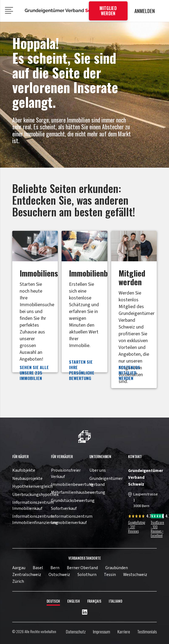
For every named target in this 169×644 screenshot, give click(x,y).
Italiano (116, 601)
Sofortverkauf (64, 508)
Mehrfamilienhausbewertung (78, 492)
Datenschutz (76, 631)
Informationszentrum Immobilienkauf (33, 505)
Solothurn (87, 575)
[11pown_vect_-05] (64, 11)
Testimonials (147, 631)
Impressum (102, 631)
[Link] (35, 309)
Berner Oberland (82, 568)
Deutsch (53, 601)
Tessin (110, 575)
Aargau (19, 568)
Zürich (18, 581)
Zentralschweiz (27, 575)
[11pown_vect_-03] (84, 437)
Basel (38, 568)
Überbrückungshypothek (35, 495)
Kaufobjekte (24, 470)
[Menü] (9, 11)
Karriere (124, 631)
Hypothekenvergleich (32, 486)
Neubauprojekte (27, 479)
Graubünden (117, 568)
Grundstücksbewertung (73, 501)
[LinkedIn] (85, 612)
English (74, 601)
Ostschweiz (59, 575)
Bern (55, 568)
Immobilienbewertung (72, 484)
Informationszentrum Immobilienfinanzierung (35, 519)
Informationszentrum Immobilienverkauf (72, 519)
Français (94, 601)
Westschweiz (135, 575)
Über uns (98, 470)
